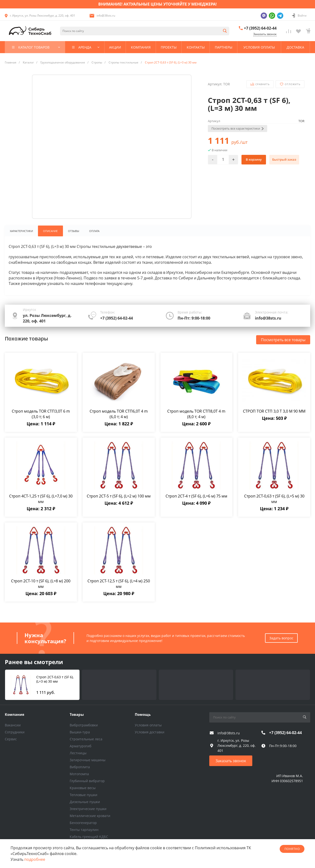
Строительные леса (86, 739)
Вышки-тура (80, 732)
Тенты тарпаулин (84, 830)
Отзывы (74, 231)
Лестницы (78, 753)
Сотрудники (15, 732)
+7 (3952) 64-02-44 (260, 28)
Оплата (95, 231)
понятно (292, 849)
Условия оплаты (148, 725)
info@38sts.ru (106, 16)
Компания (15, 714)
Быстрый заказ (284, 159)
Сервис (11, 739)
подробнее (35, 859)
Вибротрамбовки (84, 725)
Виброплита (80, 767)
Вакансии (13, 725)
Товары (77, 714)
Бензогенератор (83, 823)
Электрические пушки (88, 809)
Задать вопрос (281, 638)
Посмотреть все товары (283, 340)
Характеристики (21, 231)
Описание (50, 231)
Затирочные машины (88, 760)
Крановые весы (83, 788)
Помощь (143, 714)
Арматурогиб (80, 746)
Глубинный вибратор (87, 781)
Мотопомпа (79, 774)
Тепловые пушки (83, 795)
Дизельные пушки (85, 802)
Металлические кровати (90, 816)
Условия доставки (150, 732)
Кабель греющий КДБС (89, 837)
